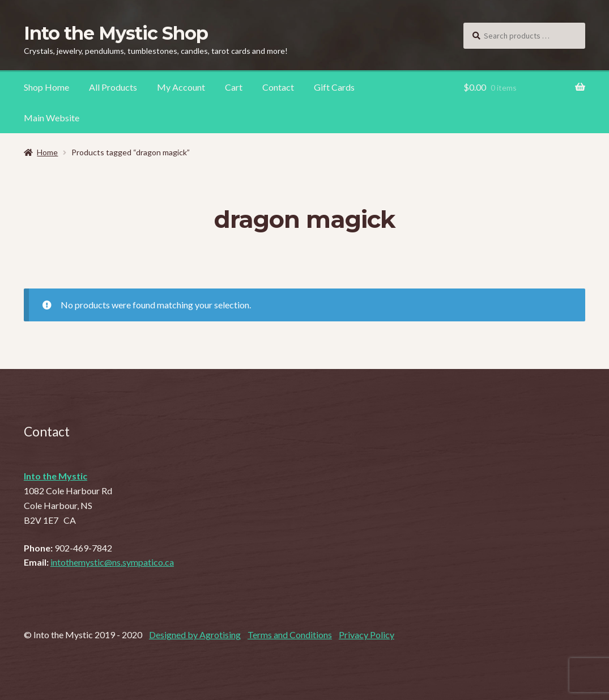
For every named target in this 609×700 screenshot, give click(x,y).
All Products (113, 87)
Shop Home (46, 87)
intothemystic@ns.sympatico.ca (112, 562)
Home (47, 152)
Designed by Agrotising (195, 635)
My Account (181, 87)
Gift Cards (334, 87)
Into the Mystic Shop (116, 33)
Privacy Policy (367, 635)
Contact (278, 87)
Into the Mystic (56, 476)
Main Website (52, 118)
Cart (234, 87)
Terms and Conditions (290, 635)
